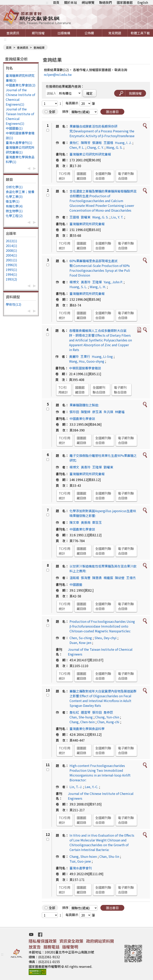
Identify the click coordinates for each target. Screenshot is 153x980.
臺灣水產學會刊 (81, 868)
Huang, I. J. (123, 143)
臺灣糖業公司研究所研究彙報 (90, 154)
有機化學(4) (14, 206)
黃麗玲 (74, 356)
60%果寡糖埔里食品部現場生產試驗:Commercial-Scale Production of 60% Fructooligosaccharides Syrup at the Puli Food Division (100, 268)
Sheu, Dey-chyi (105, 638)
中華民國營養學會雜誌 (85, 368)
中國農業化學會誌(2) (21, 85)
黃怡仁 (74, 143)
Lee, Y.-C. (92, 787)
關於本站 (71, 2)
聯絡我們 (106, 2)
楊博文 (74, 282)
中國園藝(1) (14, 128)
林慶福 (120, 412)
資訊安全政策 (71, 941)
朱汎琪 (108, 412)
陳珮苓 (86, 143)
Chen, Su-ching (81, 638)
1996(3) (11, 265)
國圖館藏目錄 (81, 176)
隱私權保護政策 (43, 941)
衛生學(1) (13, 201)
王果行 (85, 356)
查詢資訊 (13, 33)
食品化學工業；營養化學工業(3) (20, 194)
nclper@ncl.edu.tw (58, 74)
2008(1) (11, 250)
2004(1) (11, 255)
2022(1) (11, 241)
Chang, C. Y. (95, 147)
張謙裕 (97, 143)
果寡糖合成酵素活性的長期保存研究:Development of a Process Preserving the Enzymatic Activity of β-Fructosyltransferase (102, 131)
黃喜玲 (86, 282)
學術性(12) (14, 304)
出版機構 (64, 33)
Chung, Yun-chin (107, 717)
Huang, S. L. (78, 287)
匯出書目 (112, 112)
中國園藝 (76, 584)
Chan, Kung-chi (108, 722)
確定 (89, 93)
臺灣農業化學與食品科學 (87, 729)
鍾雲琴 (86, 712)
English (143, 2)
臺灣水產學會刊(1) (19, 143)
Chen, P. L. (77, 147)
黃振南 (86, 522)
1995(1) (11, 270)
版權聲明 (70, 947)
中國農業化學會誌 (82, 419)
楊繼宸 (108, 578)
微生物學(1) (14, 211)
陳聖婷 (86, 412)
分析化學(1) (14, 187)
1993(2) (11, 279)
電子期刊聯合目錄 (126, 176)
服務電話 (51, 947)
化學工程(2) (14, 216)
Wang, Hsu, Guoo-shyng (87, 361)
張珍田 (74, 412)
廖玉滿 (97, 412)
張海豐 (86, 578)
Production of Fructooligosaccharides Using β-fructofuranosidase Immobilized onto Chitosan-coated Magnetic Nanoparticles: (102, 626)
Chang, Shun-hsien (83, 856)
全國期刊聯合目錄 (103, 176)
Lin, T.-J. (76, 787)
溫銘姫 (74, 578)
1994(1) (11, 274)
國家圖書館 (125, 2)
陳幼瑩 (120, 578)
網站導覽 (88, 2)
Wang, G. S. (114, 147)
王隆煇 (97, 282)
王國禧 (108, 143)
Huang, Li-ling (102, 356)
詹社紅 (74, 712)
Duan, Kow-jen (80, 643)
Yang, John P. (113, 282)
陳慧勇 (97, 578)
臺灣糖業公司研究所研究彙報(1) (20, 150)
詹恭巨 (108, 712)
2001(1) (11, 260)
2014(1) (11, 246)
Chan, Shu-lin (109, 856)
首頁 (56, 2)
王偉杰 (131, 578)
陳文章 (74, 522)
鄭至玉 (97, 522)
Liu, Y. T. (117, 217)
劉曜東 (86, 217)
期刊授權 (38, 33)
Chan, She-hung (81, 717)
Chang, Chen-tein (82, 722)
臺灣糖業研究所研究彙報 (87, 224)
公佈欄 (89, 33)
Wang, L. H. (98, 287)
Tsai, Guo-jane (80, 861)
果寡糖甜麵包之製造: (84, 405)
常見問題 (115, 33)
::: (47, 2)
